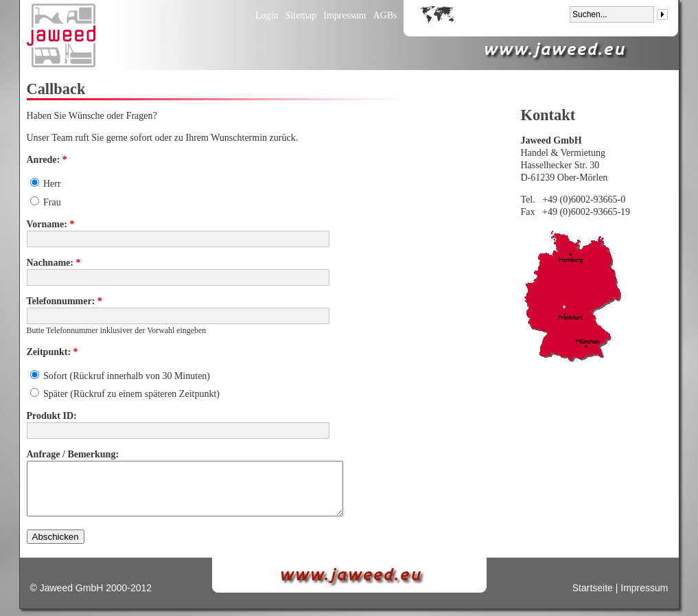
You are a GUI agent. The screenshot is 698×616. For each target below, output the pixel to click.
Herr (46, 184)
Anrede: (47, 160)
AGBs (385, 15)
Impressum (345, 15)
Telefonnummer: (65, 301)
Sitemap (301, 15)
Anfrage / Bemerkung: (73, 454)
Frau (46, 202)
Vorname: (51, 224)
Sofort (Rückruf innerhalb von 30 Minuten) (120, 376)
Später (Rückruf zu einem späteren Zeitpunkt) (125, 394)
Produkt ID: (52, 416)
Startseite (593, 588)
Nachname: (54, 263)
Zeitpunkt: (53, 352)
